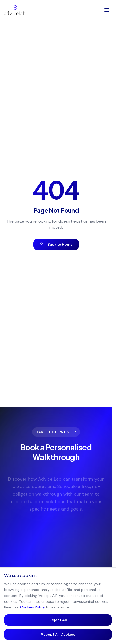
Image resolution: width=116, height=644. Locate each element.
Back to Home (56, 244)
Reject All (58, 620)
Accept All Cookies (58, 634)
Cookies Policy (33, 607)
